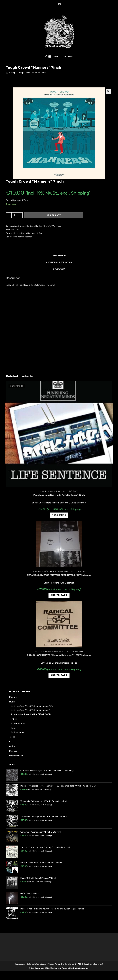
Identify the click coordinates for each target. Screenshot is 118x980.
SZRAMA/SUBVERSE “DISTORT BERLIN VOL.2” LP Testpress (59, 577)
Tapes (12, 738)
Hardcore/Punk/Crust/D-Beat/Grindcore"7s (31, 712)
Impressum (20, 966)
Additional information (59, 264)
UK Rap (39, 235)
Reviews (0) (59, 271)
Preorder (13, 699)
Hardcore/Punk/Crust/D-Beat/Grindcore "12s (57, 573)
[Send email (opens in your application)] (59, 4)
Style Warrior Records (22, 239)
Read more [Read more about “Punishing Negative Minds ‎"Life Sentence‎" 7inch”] (59, 517)
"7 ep (17, 231)
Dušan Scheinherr (81, 970)
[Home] (7, 74)
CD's (11, 743)
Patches (13, 753)
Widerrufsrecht (69, 966)
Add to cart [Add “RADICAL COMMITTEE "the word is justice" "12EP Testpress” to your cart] (59, 677)
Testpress (81, 573)
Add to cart (54, 217)
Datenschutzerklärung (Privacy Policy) (44, 966)
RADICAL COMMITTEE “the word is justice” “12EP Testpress (59, 657)
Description (59, 257)
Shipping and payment (93, 966)
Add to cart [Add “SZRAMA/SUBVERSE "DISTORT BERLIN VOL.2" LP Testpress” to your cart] (59, 597)
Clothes (13, 748)
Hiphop (14, 730)
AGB (80, 966)
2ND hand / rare (17, 725)
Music (59, 228)
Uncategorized (16, 757)
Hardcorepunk (17, 734)
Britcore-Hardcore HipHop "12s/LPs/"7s (36, 228)
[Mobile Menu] (69, 57)
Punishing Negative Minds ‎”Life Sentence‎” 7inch (59, 497)
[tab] (59, 257)
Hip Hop (17, 235)
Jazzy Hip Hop (28, 235)
